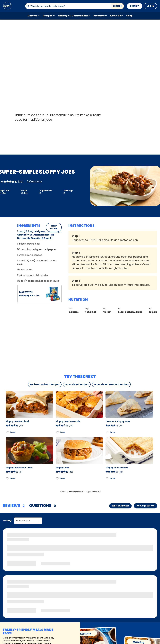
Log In (150, 6)
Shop (129, 16)
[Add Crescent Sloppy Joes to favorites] (107, 432)
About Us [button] (115, 16)
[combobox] (68, 6)
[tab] (14, 506)
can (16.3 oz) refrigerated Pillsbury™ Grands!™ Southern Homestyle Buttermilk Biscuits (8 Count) (39, 235)
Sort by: (7, 521)
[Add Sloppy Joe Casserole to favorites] (57, 432)
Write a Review (120, 506)
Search (118, 6)
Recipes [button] (48, 16)
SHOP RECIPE (54, 227)
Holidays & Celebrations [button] (73, 16)
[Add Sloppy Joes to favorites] (57, 478)
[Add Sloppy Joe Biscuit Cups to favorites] (7, 478)
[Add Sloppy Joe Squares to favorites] (107, 478)
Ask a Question (146, 506)
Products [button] (99, 16)
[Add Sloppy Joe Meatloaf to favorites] (7, 432)
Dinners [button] (33, 16)
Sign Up (135, 6)
